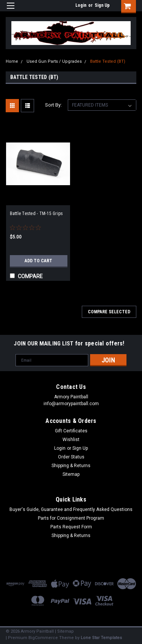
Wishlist (71, 440)
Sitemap (71, 474)
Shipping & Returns (71, 466)
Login (81, 5)
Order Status (71, 457)
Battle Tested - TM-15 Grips (37, 214)
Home (12, 61)
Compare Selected (109, 312)
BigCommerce (43, 638)
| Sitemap (64, 631)
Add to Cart (38, 261)
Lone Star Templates (101, 638)
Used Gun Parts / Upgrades (54, 61)
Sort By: (53, 105)
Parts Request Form (71, 527)
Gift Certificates (71, 431)
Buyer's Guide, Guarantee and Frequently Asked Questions (71, 509)
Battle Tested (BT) (108, 61)
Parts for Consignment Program (71, 518)
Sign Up (102, 5)
